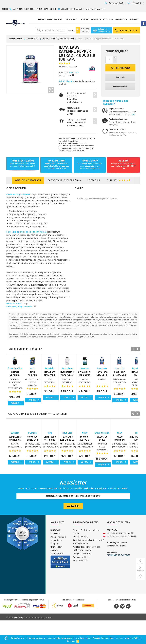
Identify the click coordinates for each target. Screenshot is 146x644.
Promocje (96, 20)
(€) (83, 30)
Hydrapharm (122, 384)
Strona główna (15, 39)
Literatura (94, 180)
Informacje (121, 20)
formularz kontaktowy (56, 168)
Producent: (64, 73)
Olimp (89, 459)
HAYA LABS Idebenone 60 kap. (122, 464)
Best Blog (108, 20)
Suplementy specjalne (122, 395)
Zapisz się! (73, 529)
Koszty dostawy (81, 560)
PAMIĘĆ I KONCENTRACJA (23, 470)
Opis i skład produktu (28, 180)
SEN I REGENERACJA (89, 395)
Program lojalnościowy (56, 569)
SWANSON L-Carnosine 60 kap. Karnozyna (23, 464)
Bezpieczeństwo (81, 584)
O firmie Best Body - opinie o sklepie (86, 555)
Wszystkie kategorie (50, 19)
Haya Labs (74, 72)
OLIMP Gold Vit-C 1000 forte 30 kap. (89, 464)
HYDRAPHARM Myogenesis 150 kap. (122, 389)
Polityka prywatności (83, 577)
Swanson (23, 459)
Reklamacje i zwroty (82, 574)
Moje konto (56, 557)
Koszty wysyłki (77, 111)
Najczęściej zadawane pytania (87, 570)
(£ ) (88, 30)
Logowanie (55, 554)
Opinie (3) (119, 180)
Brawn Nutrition (23, 384)
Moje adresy (56, 564)
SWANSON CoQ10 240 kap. (56, 463)
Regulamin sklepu (81, 581)
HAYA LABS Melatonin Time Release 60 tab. (89, 389)
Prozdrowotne (33, 39)
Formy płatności (81, 567)
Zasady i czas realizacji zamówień (89, 564)
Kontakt (134, 20)
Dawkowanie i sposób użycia (64, 180)
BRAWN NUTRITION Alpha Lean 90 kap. (23, 389)
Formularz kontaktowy (118, 579)
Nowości (85, 20)
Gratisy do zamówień (76, 123)
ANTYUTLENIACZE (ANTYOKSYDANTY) (58, 39)
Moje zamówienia (58, 560)
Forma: (62, 76)
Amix (56, 384)
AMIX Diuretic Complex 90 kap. (56, 389)
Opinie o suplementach (57, 575)
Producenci (71, 20)
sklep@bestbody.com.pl (72, 9)
